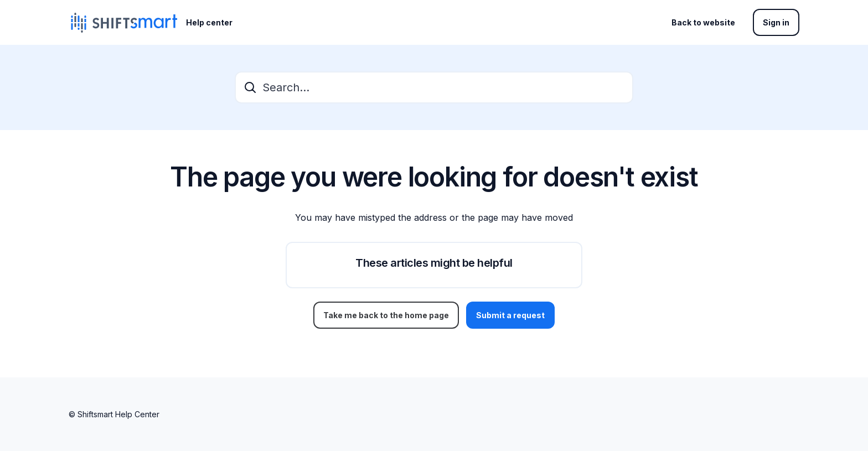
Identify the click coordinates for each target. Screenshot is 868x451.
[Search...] (434, 87)
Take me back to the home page (386, 315)
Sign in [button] (776, 22)
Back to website (703, 22)
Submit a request (510, 315)
